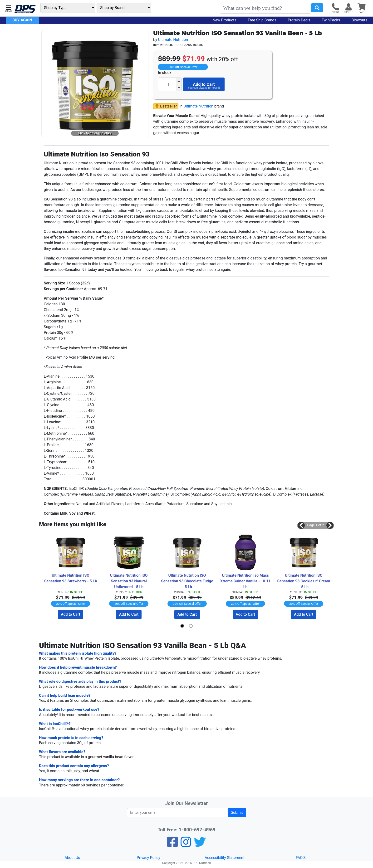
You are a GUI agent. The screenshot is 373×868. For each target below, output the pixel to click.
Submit (237, 812)
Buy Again (22, 20)
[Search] (265, 8)
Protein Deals (299, 20)
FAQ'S (301, 857)
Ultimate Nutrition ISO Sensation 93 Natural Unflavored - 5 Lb (129, 581)
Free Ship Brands (262, 20)
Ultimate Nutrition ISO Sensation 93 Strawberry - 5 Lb (70, 578)
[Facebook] (172, 845)
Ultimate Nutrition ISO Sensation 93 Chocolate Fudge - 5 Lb (187, 581)
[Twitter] (200, 845)
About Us (72, 857)
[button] (8, 8)
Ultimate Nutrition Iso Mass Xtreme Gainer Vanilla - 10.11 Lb (246, 581)
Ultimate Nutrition (173, 40)
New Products (225, 20)
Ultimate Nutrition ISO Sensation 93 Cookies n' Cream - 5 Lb (304, 581)
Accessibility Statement (224, 857)
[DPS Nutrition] (25, 9)
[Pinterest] (186, 845)
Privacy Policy (149, 857)
